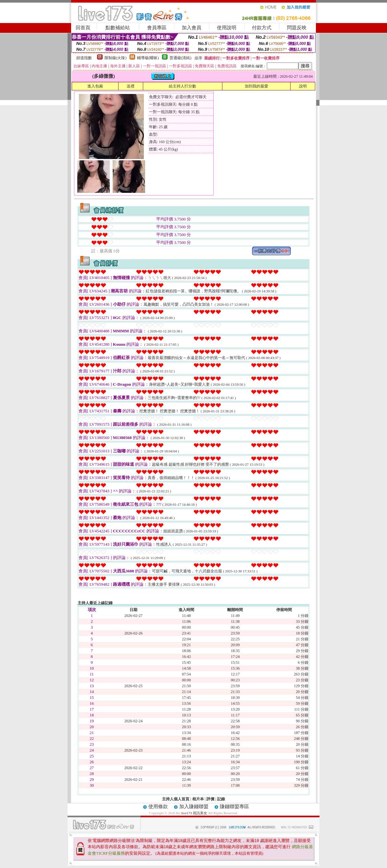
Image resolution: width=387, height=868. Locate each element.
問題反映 (297, 28)
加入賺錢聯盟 (194, 807)
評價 (210, 799)
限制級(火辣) (116, 58)
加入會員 (192, 28)
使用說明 (227, 28)
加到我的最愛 (256, 86)
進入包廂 (95, 86)
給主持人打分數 (182, 86)
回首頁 (83, 28)
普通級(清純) (181, 58)
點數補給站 (118, 28)
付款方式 (262, 28)
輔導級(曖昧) (148, 58)
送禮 (131, 86)
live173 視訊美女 (194, 813)
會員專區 (157, 28)
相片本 (198, 799)
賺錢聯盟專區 (234, 807)
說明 (303, 86)
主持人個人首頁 (176, 799)
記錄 (221, 799)
